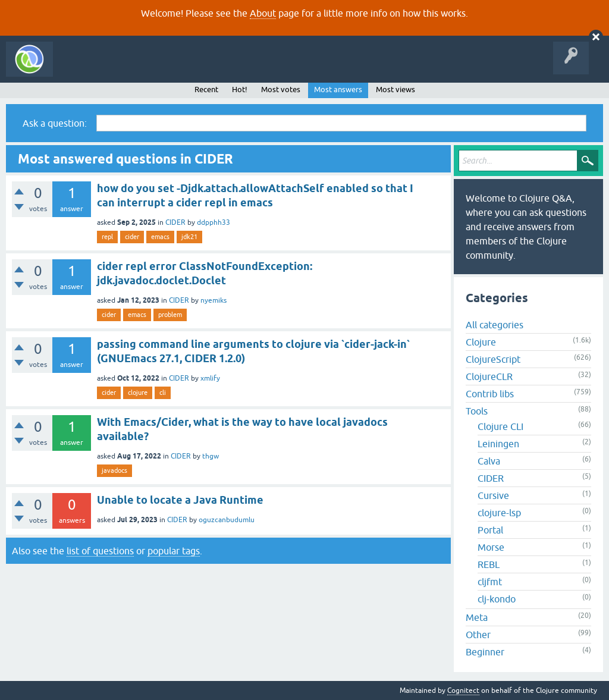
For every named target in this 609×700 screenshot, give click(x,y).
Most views (395, 90)
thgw (211, 456)
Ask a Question (272, 68)
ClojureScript (493, 359)
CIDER (175, 222)
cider (132, 237)
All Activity (80, 68)
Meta (477, 617)
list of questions (100, 551)
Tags (222, 68)
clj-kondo (497, 599)
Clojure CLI (500, 426)
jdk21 (189, 237)
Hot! (240, 90)
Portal (490, 530)
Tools (477, 411)
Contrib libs (490, 394)
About (263, 13)
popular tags (174, 551)
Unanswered (177, 68)
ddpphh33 (214, 222)
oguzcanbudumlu (227, 520)
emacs (160, 237)
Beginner (485, 652)
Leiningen (498, 444)
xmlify (210, 378)
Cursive (493, 495)
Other (478, 635)
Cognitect (463, 690)
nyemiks (214, 300)
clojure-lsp (499, 513)
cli (163, 393)
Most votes (281, 90)
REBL (489, 564)
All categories (495, 325)
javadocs (114, 470)
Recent (206, 90)
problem (170, 315)
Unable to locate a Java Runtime (180, 500)
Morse (491, 547)
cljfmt (490, 582)
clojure (138, 393)
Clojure (481, 342)
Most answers (338, 90)
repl (107, 237)
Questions (127, 68)
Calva (489, 461)
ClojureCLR (489, 376)
